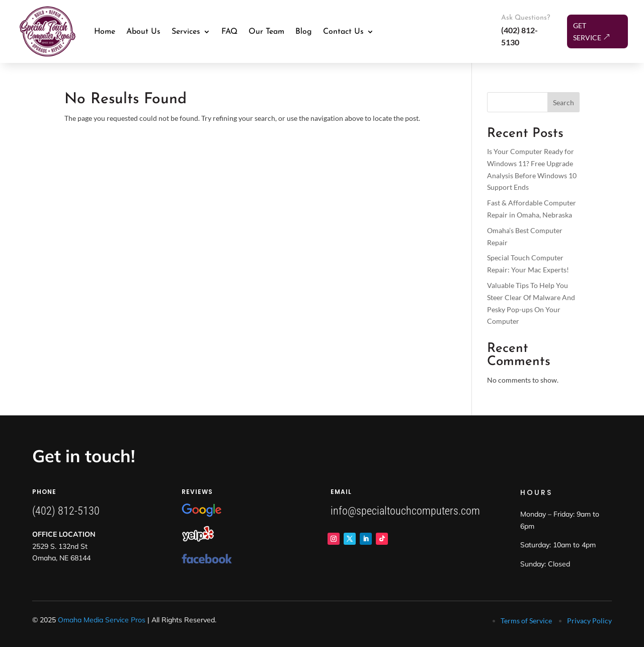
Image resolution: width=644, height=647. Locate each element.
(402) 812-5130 (66, 511)
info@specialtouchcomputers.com (405, 511)
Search (563, 102)
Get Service (587, 31)
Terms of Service (526, 621)
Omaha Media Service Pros (102, 620)
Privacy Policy (589, 621)
